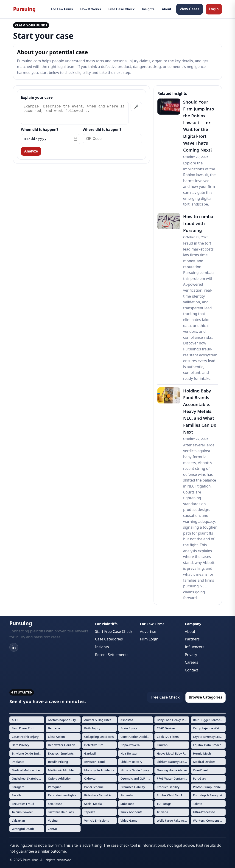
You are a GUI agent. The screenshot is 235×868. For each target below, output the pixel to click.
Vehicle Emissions (97, 820)
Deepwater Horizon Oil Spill (64, 745)
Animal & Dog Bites (98, 720)
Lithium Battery (131, 762)
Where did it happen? (102, 130)
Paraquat (54, 787)
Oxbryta (90, 778)
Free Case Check (121, 9)
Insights (148, 9)
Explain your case (37, 97)
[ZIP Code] (112, 139)
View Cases (190, 9)
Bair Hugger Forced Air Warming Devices (209, 720)
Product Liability (168, 787)
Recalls (17, 795)
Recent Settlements (112, 655)
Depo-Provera (130, 745)
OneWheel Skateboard (27, 778)
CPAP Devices (166, 728)
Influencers (194, 647)
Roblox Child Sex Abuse (173, 795)
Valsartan (18, 820)
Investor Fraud (95, 762)
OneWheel (200, 770)
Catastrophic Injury (25, 737)
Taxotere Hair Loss (61, 812)
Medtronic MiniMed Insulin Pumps (64, 770)
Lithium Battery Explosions (173, 762)
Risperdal (127, 795)
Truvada (162, 812)
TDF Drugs (164, 804)
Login (214, 9)
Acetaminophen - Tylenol (64, 720)
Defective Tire (94, 745)
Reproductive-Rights (62, 795)
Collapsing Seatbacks (99, 737)
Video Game (129, 820)
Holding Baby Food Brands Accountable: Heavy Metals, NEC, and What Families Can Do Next (200, 411)
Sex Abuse (55, 804)
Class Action (56, 737)
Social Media (93, 804)
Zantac (53, 829)
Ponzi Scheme (94, 787)
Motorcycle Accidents (99, 770)
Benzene (54, 728)
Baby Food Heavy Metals (173, 720)
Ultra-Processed (204, 812)
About (166, 9)
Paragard (18, 787)
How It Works (91, 9)
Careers (191, 662)
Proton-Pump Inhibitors (209, 787)
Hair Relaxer (129, 753)
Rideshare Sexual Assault (101, 795)
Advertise (148, 631)
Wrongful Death (23, 829)
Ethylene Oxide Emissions (28, 753)
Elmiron (162, 745)
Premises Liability (133, 787)
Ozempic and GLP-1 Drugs (137, 778)
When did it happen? (40, 130)
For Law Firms (62, 9)
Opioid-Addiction (60, 778)
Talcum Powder (22, 812)
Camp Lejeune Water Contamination (209, 728)
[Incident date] (51, 139)
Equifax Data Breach (207, 745)
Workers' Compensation (209, 820)
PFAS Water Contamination (173, 778)
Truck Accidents (131, 812)
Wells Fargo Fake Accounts (173, 820)
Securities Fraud (23, 804)
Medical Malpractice (26, 770)
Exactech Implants (61, 753)
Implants (18, 762)
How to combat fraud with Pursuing (199, 223)
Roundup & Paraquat (208, 795)
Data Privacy (20, 745)
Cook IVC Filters (168, 737)
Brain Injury (129, 728)
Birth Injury (92, 728)
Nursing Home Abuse (172, 770)
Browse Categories (206, 697)
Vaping (53, 820)
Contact (191, 670)
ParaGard (200, 778)
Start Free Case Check (114, 631)
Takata (198, 804)
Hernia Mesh (202, 753)
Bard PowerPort (23, 728)
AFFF (15, 720)
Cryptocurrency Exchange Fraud (209, 737)
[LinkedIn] (14, 647)
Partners (192, 639)
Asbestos (127, 720)
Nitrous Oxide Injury (135, 770)
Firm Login (149, 639)
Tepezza (90, 812)
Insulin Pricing (58, 762)
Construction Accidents (137, 737)
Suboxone (127, 804)
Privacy (191, 655)
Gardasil (90, 753)
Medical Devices (204, 762)
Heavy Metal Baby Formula (173, 753)
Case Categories (109, 639)
